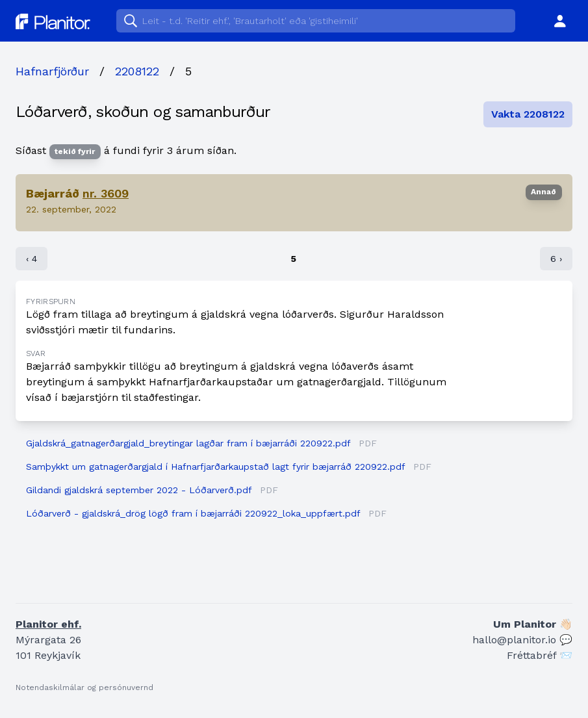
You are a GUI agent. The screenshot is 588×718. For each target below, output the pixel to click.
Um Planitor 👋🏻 (533, 624)
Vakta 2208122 (528, 114)
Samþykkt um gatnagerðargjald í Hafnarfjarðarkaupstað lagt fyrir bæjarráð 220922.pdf (215, 467)
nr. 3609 (106, 193)
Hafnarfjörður (52, 71)
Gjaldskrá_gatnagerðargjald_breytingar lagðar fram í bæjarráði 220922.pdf (188, 443)
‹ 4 (32, 259)
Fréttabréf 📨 (540, 655)
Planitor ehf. (48, 624)
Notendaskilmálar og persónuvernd (84, 687)
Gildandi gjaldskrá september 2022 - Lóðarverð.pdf (139, 490)
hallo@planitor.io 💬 (522, 640)
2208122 (137, 71)
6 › (556, 259)
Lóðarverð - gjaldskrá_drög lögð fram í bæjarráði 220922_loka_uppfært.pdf (193, 513)
